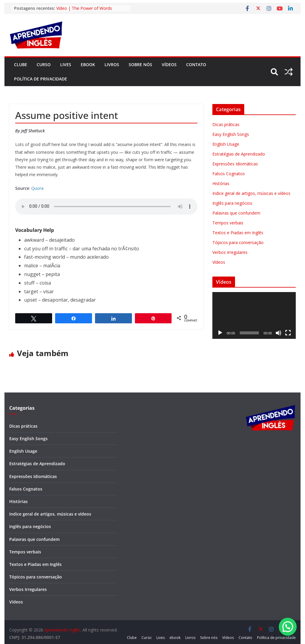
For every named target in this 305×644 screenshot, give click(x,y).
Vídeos (169, 65)
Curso (44, 65)
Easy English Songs (231, 134)
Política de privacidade (41, 79)
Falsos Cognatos (229, 174)
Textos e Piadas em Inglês (238, 233)
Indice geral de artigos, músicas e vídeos (251, 193)
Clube (21, 65)
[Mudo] (278, 333)
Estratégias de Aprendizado (239, 154)
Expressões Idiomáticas (235, 164)
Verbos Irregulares (230, 252)
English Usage (226, 144)
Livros (112, 65)
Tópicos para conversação (238, 242)
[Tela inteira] (288, 333)
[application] (254, 315)
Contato (196, 65)
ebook (88, 65)
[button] (288, 627)
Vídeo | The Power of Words (84, 8)
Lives (66, 65)
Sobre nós (140, 65)
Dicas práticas (226, 124)
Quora (37, 188)
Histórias (221, 183)
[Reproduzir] (220, 333)
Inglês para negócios (232, 203)
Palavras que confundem (236, 213)
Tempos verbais (228, 223)
